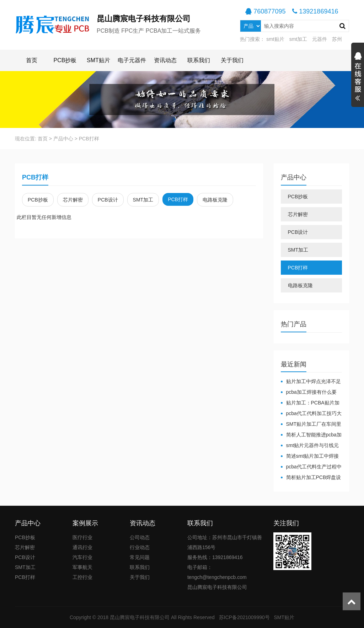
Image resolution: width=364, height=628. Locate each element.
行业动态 (140, 547)
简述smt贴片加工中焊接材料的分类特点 (310, 456)
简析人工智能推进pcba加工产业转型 (311, 435)
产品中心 (63, 139)
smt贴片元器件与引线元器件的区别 (310, 446)
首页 (32, 60)
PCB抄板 (65, 60)
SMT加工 (143, 200)
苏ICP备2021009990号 (244, 617)
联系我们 (199, 60)
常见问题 (140, 557)
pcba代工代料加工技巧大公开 (311, 414)
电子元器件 (132, 60)
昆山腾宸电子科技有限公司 (140, 617)
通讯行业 (82, 547)
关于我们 (232, 60)
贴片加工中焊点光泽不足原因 (311, 382)
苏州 (337, 39)
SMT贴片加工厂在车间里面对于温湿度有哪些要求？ (311, 424)
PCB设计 (108, 200)
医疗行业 (82, 537)
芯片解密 (73, 200)
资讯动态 (165, 60)
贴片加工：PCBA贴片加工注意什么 (310, 403)
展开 (358, 77)
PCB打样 (89, 139)
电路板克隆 (215, 200)
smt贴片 (275, 39)
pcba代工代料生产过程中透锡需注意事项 (311, 467)
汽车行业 (82, 557)
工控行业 (82, 577)
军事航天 (82, 567)
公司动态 (140, 537)
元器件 (320, 39)
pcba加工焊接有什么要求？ (309, 392)
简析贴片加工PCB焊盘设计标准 (311, 478)
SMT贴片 (98, 60)
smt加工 (298, 39)
